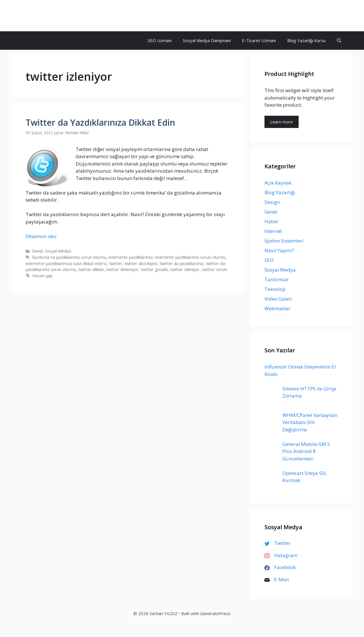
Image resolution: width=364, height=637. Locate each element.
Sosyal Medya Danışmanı (207, 40)
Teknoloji (275, 289)
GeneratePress (215, 613)
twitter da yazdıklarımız (182, 263)
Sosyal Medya (58, 251)
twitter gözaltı (154, 269)
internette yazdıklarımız (131, 257)
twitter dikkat (91, 269)
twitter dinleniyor (122, 269)
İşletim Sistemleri (284, 241)
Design (272, 202)
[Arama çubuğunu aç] (339, 41)
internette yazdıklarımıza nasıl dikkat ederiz (66, 263)
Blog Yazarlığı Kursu (306, 40)
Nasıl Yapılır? (279, 250)
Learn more (282, 122)
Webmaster (278, 308)
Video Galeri (278, 299)
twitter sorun (214, 269)
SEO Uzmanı (160, 40)
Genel (37, 251)
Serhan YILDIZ (48, 16)
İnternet (273, 231)
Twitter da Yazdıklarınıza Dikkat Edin (100, 122)
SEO (269, 260)
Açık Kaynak (278, 183)
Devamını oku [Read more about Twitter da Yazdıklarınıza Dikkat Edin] (41, 236)
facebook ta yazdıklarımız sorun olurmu (69, 257)
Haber (272, 221)
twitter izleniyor (185, 269)
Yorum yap (42, 276)
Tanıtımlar (277, 279)
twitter (115, 263)
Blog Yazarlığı (280, 192)
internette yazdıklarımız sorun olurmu (190, 257)
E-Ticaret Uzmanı (259, 40)
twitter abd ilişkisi (141, 263)
